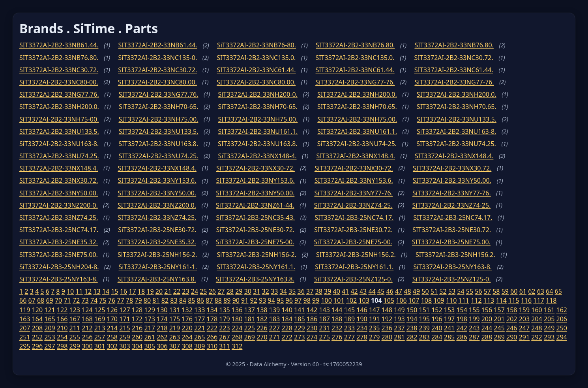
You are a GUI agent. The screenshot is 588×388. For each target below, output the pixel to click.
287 (474, 337)
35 (292, 291)
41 (345, 291)
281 (399, 337)
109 (439, 300)
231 (324, 328)
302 (112, 346)
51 (434, 291)
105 (389, 300)
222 (212, 328)
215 (125, 328)
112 (476, 300)
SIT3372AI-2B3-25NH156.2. (356, 255)
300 (87, 346)
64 (549, 291)
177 (199, 319)
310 (212, 346)
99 (316, 300)
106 (401, 300)
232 (337, 328)
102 (351, 300)
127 (125, 310)
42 (354, 291)
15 (114, 291)
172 (137, 319)
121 (50, 310)
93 (262, 300)
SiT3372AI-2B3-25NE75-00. (255, 242)
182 (262, 319)
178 (212, 319)
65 (558, 291)
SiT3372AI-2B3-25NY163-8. (452, 267)
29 (239, 291)
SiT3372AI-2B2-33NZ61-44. (255, 205)
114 (501, 300)
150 (412, 310)
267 (224, 337)
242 (462, 328)
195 (424, 319)
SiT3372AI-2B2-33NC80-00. (59, 82)
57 (487, 291)
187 (324, 319)
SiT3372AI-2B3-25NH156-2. (157, 255)
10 (70, 291)
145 (349, 310)
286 (462, 337)
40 (336, 291)
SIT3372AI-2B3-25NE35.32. (59, 242)
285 (449, 337)
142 (312, 310)
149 (399, 310)
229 (299, 328)
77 (120, 300)
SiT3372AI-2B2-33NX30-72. (256, 168)
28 (230, 291)
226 (262, 328)
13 (97, 291)
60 (514, 291)
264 (187, 337)
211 (75, 328)
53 (452, 291)
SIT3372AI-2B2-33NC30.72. (454, 58)
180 (237, 319)
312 (237, 346)
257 (100, 337)
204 (537, 319)
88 (218, 300)
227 (274, 328)
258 (112, 337)
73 (85, 300)
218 (162, 328)
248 (537, 328)
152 (437, 310)
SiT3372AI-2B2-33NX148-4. (257, 156)
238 (412, 328)
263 (175, 337)
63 (541, 291)
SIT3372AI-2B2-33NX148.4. (356, 156)
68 (41, 300)
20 (159, 291)
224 (237, 328)
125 (100, 310)
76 (112, 300)
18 (141, 291)
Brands (41, 28)
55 (470, 291)
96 (289, 300)
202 (512, 319)
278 (362, 337)
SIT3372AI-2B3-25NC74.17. (354, 217)
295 (25, 346)
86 (200, 300)
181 (250, 319)
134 (212, 310)
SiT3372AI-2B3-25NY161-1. (158, 267)
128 (137, 310)
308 (187, 346)
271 (274, 337)
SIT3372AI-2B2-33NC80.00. (157, 82)
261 (149, 337)
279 (374, 337)
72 (76, 300)
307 (175, 346)
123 (75, 310)
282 (412, 337)
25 (203, 291)
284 (437, 337)
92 (254, 300)
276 (337, 337)
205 (549, 319)
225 (250, 328)
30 (248, 291)
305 (149, 346)
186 (312, 319)
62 (532, 291)
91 (245, 300)
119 (25, 310)
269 (250, 337)
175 (175, 319)
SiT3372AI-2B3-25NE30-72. (157, 230)
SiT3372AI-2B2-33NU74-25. (357, 144)
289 (499, 337)
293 (549, 337)
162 (562, 310)
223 (224, 328)
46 (390, 291)
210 (62, 328)
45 (381, 291)
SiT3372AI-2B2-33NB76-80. (257, 45)
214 (112, 328)
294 (562, 337)
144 (337, 310)
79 (138, 300)
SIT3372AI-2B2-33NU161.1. (258, 131)
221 (199, 328)
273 (299, 337)
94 (272, 300)
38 (319, 291)
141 (299, 310)
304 (137, 346)
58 (496, 291)
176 (187, 319)
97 (298, 300)
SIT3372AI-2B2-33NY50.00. (452, 180)
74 (94, 300)
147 (374, 310)
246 (512, 328)
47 (399, 291)
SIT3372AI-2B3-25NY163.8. (157, 279)
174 (162, 319)
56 (478, 291)
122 (62, 310)
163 (25, 319)
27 (221, 291)
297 (50, 346)
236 (387, 328)
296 (37, 346)
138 (262, 310)
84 (183, 300)
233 (349, 328)
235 (374, 328)
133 (199, 310)
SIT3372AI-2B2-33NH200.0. (357, 94)
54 (461, 291)
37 (310, 291)
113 (489, 300)
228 (287, 328)
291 (524, 337)
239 (424, 328)
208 (37, 328)
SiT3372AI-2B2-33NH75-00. (59, 119)
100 (326, 300)
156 (487, 310)
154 (462, 310)
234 (362, 328)
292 (537, 337)
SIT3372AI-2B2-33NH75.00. (159, 119)
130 (162, 310)
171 (125, 319)
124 (87, 310)
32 (266, 291)
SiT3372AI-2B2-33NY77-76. (353, 193)
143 (324, 310)
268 (237, 337)
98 (307, 300)
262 (162, 337)
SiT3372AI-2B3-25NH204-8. (59, 267)
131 (175, 310)
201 (499, 319)
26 (212, 291)
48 (407, 291)
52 (443, 291)
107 (414, 300)
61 (523, 291)
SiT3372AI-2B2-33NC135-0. (157, 58)
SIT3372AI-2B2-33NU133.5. (457, 119)
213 (100, 328)
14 (106, 291)
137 (250, 310)
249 (549, 328)
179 (224, 319)
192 (387, 319)
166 (62, 319)
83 (174, 300)
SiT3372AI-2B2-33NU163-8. (456, 131)
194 (412, 319)
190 (362, 319)
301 (100, 346)
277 (349, 337)
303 (125, 346)
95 (280, 300)
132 (187, 310)
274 (312, 337)
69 (49, 300)
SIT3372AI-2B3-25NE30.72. (353, 230)
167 (75, 319)
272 (287, 337)
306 (162, 346)
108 (426, 300)
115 (514, 300)
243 (474, 328)
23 (185, 291)
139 (274, 310)
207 (25, 328)
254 (62, 337)
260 (137, 337)
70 (58, 300)
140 (287, 310)
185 (299, 319)
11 (79, 291)
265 (199, 337)
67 (32, 300)
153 (449, 310)
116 (526, 300)
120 (37, 310)
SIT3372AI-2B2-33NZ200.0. (157, 205)
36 (301, 291)
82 (165, 300)
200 (487, 319)
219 (175, 328)
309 (199, 346)
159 (524, 310)
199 (474, 319)
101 (339, 300)
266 (212, 337)
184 (287, 319)
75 (103, 300)
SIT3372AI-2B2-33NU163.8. (158, 144)
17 (132, 291)
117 (538, 300)
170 (112, 319)
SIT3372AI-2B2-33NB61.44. (59, 45)
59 (505, 291)
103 (364, 300)
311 (224, 346)
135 (224, 310)
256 (87, 337)
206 (562, 319)
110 (451, 300)
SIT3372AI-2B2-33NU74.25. (456, 144)
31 (257, 291)
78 (129, 300)
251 (25, 337)
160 (537, 310)
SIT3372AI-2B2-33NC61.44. (256, 70)
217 (149, 328)
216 (137, 328)
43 (363, 291)
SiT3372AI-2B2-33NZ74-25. (353, 205)
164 (37, 319)
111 (464, 300)
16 (124, 291)
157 (499, 310)
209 (50, 328)
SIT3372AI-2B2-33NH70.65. (357, 107)
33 (274, 291)
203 (524, 319)
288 (487, 337)
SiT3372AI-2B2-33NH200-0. (257, 94)
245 (499, 328)
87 (209, 300)
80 (147, 300)
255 (75, 337)
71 (67, 300)
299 (75, 346)
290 (512, 337)
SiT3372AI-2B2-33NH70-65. (158, 107)
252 (37, 337)
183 (274, 319)
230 (312, 328)
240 (437, 328)
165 (50, 319)
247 (524, 328)
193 (399, 319)
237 (399, 328)
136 (237, 310)
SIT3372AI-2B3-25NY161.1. (256, 267)
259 (125, 337)
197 (449, 319)
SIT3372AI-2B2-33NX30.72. (452, 168)
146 (362, 310)
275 (324, 337)
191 (374, 319)
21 (168, 291)
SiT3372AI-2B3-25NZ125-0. (353, 279)
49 (416, 291)
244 (487, 328)
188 (337, 319)
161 (549, 310)
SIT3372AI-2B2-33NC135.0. (256, 58)
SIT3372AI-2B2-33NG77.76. (59, 94)
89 (227, 300)
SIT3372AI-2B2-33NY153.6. (157, 180)
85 (191, 300)
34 (283, 291)
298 (62, 346)
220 (187, 328)
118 (551, 300)
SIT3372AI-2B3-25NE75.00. (451, 242)
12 (88, 291)
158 (512, 310)
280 (387, 337)
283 (424, 337)
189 (349, 319)
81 (156, 300)
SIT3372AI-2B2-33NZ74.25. (59, 217)
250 (562, 328)
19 (150, 291)
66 (23, 300)
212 (87, 328)
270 (262, 337)
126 (112, 310)
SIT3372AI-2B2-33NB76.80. (355, 45)
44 (372, 291)
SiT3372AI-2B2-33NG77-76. (355, 82)
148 (387, 310)
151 (424, 310)
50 (425, 291)
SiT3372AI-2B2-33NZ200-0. (59, 205)
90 (236, 300)
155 (474, 310)
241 (449, 328)
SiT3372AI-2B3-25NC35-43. (255, 217)
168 (87, 319)
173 (149, 319)
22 (177, 291)
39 (328, 291)
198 (462, 319)
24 (195, 291)
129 (149, 310)
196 (437, 319)
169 (100, 319)
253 (50, 337)
